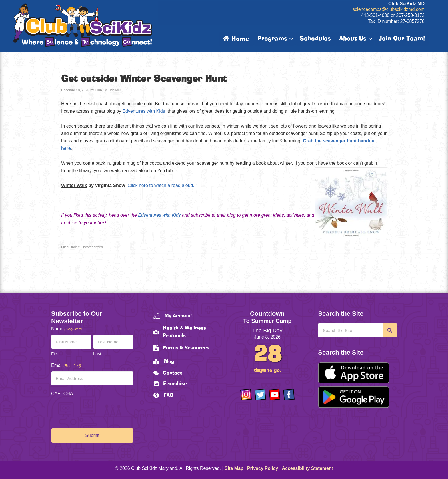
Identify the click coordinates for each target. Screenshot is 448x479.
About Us (353, 39)
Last (97, 354)
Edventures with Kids (144, 111)
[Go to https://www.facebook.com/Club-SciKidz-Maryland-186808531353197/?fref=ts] (289, 395)
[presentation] (95, 411)
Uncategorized (92, 247)
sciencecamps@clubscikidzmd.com (389, 9)
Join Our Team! (402, 39)
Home (236, 39)
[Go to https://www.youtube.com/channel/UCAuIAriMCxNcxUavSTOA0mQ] (275, 395)
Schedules (315, 39)
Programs (272, 39)
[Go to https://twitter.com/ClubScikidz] (260, 395)
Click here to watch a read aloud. (161, 185)
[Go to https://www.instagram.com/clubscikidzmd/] (246, 395)
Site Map (234, 468)
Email (66, 366)
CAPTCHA (62, 394)
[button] (291, 39)
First (55, 354)
